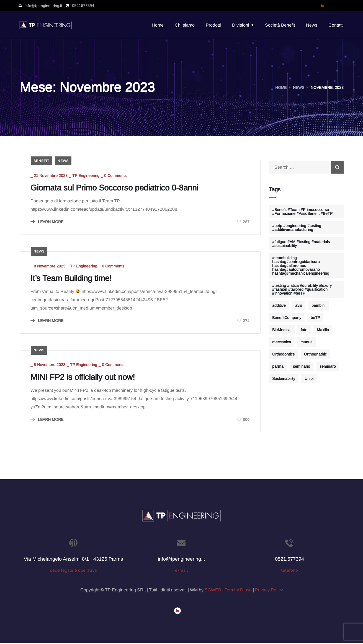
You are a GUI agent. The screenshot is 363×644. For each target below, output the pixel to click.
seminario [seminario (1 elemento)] (302, 366)
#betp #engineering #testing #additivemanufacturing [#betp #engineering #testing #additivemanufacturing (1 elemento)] (297, 228)
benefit (41, 161)
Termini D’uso (238, 591)
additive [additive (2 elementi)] (279, 305)
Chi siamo (185, 25)
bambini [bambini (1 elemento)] (318, 305)
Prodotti (213, 25)
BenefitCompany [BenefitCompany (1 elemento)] (287, 318)
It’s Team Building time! (74, 279)
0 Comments (116, 176)
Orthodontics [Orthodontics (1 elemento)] (283, 354)
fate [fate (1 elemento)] (304, 330)
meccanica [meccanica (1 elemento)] (282, 342)
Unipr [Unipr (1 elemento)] (309, 378)
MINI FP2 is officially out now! (85, 378)
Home (158, 25)
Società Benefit (280, 25)
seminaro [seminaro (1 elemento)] (328, 366)
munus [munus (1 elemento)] (306, 342)
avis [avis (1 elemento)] (299, 305)
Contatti (336, 25)
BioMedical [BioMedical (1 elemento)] (282, 330)
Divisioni (241, 25)
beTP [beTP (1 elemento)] (315, 318)
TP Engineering (86, 176)
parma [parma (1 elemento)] (278, 366)
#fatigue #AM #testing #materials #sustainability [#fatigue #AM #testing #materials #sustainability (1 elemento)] (301, 244)
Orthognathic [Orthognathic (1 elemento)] (315, 354)
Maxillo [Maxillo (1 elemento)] (323, 330)
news (63, 161)
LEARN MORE (47, 222)
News (312, 25)
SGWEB (213, 591)
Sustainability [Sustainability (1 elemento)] (284, 378)
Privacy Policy (269, 591)
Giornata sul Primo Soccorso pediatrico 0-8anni (119, 188)
